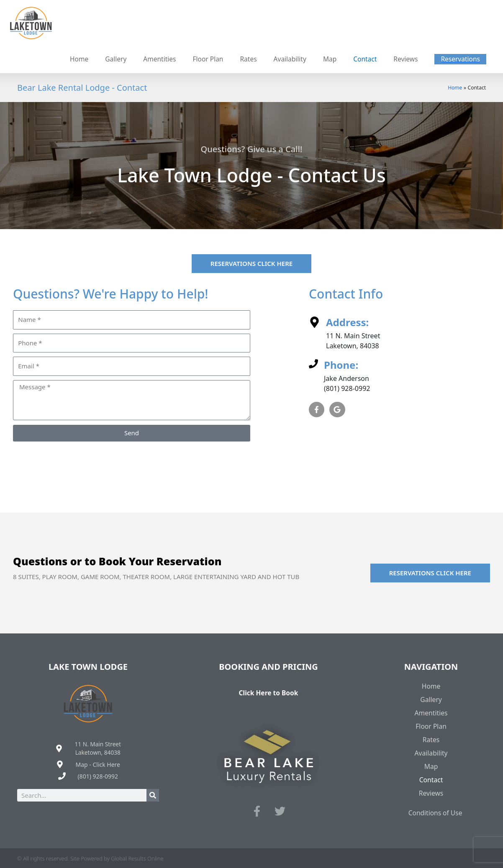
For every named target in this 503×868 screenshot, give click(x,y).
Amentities (431, 712)
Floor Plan (431, 725)
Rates (431, 738)
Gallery (431, 698)
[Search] (153, 794)
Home (431, 685)
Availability (431, 752)
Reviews (431, 792)
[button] (460, 59)
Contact (431, 779)
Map (431, 765)
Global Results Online (137, 857)
